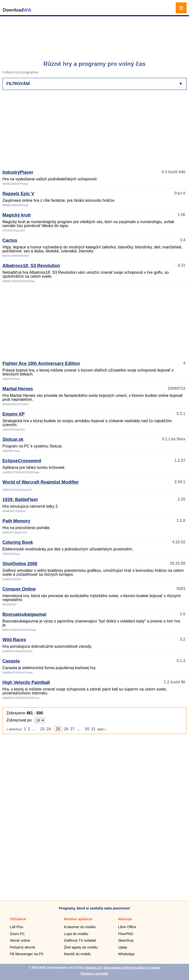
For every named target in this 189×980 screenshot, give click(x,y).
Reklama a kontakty (94, 974)
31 (93, 729)
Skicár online (20, 940)
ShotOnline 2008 (20, 564)
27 (73, 729)
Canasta (11, 661)
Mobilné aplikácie (78, 919)
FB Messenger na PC (27, 954)
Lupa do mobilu (76, 934)
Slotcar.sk (13, 439)
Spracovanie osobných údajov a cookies (132, 968)
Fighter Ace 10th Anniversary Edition (41, 363)
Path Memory (16, 521)
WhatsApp (126, 954)
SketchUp (126, 940)
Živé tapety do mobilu (81, 947)
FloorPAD (126, 934)
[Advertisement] (95, 36)
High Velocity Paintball (26, 682)
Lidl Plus (16, 927)
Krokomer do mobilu (80, 927)
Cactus (10, 240)
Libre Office (127, 927)
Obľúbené (18, 919)
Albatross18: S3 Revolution (31, 266)
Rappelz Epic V (18, 194)
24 (49, 729)
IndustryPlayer (18, 172)
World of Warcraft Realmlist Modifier (41, 482)
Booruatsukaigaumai (24, 614)
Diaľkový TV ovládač (80, 940)
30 (87, 729)
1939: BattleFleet (20, 500)
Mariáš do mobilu (78, 954)
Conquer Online (19, 589)
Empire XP (14, 414)
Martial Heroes (18, 389)
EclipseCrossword (22, 461)
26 (66, 729)
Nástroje (125, 919)
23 (42, 729)
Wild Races (14, 640)
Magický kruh (17, 215)
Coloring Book (18, 542)
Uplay (123, 947)
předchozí (15, 729)
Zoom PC (17, 934)
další (101, 729)
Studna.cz (93, 968)
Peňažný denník (23, 947)
